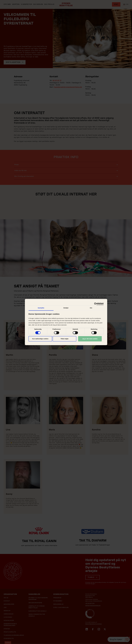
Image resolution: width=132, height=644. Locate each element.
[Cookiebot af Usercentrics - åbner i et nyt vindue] (96, 304)
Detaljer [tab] (66, 308)
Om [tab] (91, 308)
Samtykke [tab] (41, 308)
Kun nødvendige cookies (40, 339)
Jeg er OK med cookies (90, 339)
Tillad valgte (64, 339)
